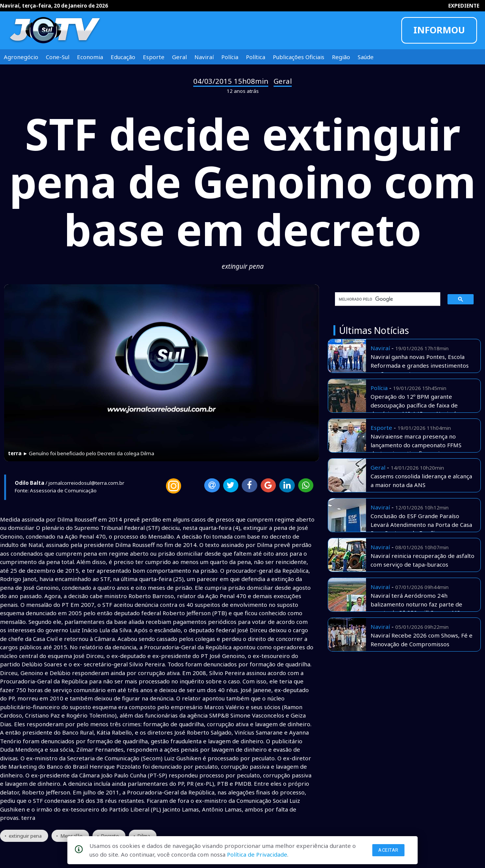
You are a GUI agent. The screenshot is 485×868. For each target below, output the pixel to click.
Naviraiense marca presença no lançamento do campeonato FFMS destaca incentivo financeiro (416, 445)
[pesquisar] (385, 299)
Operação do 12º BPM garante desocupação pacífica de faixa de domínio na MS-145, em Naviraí (414, 405)
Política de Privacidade (257, 854)
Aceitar (388, 850)
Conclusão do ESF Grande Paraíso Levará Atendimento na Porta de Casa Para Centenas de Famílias (421, 524)
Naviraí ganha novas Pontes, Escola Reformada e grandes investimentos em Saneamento (420, 365)
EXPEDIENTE (464, 6)
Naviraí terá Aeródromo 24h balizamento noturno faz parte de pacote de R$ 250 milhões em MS (416, 604)
